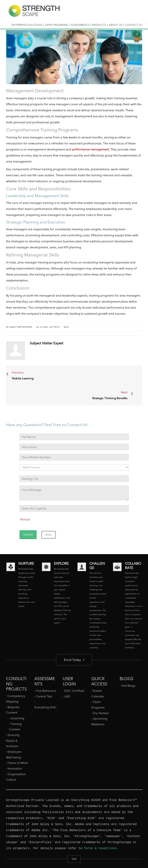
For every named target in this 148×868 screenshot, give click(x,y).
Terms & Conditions (100, 829)
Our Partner (101, 694)
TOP (74, 840)
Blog (66, 327)
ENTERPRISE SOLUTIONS (28, 25)
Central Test (44, 677)
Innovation (15, 749)
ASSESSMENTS (81, 25)
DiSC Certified (74, 672)
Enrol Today (74, 641)
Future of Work (18, 744)
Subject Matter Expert (21, 327)
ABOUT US (117, 25)
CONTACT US (134, 25)
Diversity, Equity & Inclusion (13, 722)
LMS (67, 677)
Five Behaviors (46, 672)
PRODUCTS (100, 25)
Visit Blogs (128, 666)
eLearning (17, 699)
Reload (25, 500)
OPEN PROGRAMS (57, 25)
